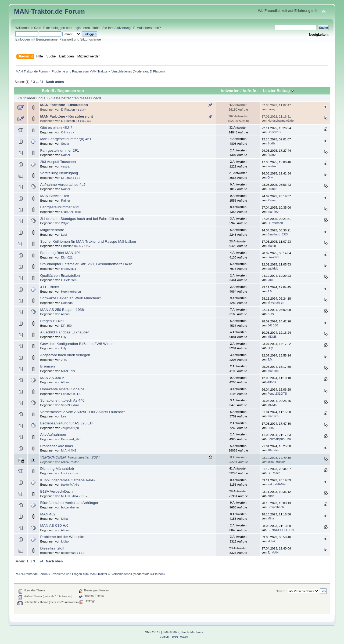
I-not (270, 428)
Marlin (272, 246)
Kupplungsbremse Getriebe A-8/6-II (69, 480)
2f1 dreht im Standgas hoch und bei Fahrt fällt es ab (82, 219)
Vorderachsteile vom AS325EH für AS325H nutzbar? (83, 412)
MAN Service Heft (55, 196)
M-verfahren (276, 303)
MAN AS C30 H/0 (54, 525)
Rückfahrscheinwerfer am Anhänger (69, 503)
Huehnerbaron (71, 292)
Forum (75, 11)
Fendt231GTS (71, 394)
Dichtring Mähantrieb (57, 469)
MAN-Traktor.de (38, 11)
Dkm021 (67, 257)
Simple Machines (192, 632)
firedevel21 (69, 269)
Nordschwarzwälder (281, 121)
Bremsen (48, 366)
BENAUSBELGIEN (281, 530)
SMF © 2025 (171, 632)
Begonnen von (71, 91)
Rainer (66, 155)
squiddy (273, 268)
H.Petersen (275, 223)
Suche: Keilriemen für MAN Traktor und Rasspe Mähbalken (88, 241)
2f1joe (65, 223)
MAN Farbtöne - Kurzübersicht (67, 116)
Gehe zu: (281, 591)
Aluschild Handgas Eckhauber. (65, 332)
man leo (273, 212)
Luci (64, 235)
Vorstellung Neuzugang (59, 173)
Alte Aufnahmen (53, 434)
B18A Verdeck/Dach (57, 491)
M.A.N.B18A (69, 496)
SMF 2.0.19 (153, 632)
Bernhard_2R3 (277, 234)
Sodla (65, 144)
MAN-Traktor (70, 462)
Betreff (48, 91)
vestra (65, 166)
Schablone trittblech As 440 (62, 400)
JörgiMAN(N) (70, 428)
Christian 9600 (71, 246)
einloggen (58, 28)
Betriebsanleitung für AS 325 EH (67, 423)
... (38, 82)
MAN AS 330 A (52, 378)
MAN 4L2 (48, 514)
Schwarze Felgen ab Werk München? (71, 298)
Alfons (65, 314)
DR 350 (66, 178)
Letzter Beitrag (279, 91)
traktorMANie (70, 485)
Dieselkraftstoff (52, 548)
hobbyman (68, 553)
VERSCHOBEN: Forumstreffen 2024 (70, 457)
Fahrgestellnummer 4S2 (60, 207)
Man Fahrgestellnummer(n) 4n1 (66, 139)
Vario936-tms (70, 405)
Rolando (67, 303)
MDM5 (272, 337)
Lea (64, 416)
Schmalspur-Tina (279, 439)
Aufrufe (249, 91)
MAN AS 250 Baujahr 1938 (62, 310)
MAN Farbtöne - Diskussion (64, 105)
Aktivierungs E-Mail (129, 28)
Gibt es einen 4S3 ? (56, 128)
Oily (270, 177)
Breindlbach (276, 507)
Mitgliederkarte (52, 230)
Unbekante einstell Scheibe (62, 389)
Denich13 (274, 132)
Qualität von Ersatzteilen (60, 276)
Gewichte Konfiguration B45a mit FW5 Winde (77, 344)
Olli (63, 132)
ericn (271, 496)
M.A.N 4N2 (69, 450)
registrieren (82, 28)
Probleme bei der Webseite (62, 537)
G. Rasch (274, 473)
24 (41, 82)
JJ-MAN (273, 552)
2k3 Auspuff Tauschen (58, 162)
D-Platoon (157, 71)
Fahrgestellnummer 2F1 (60, 150)
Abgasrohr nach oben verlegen (65, 355)
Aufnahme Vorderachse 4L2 (63, 185)
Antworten (230, 91)
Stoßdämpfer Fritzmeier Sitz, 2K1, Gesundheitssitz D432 (86, 264)
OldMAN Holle (71, 212)
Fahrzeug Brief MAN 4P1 (61, 253)
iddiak (65, 541)
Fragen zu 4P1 (52, 321)
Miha (64, 519)
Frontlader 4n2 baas (57, 446)
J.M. (270, 291)
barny (271, 109)
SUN (271, 314)
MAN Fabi (68, 371)
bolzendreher (70, 507)
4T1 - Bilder (50, 287)
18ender (273, 450)
